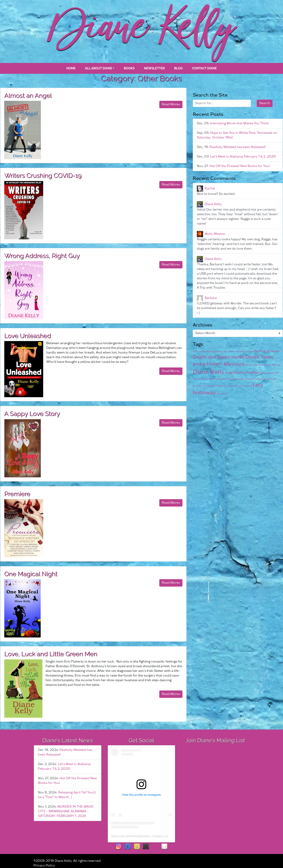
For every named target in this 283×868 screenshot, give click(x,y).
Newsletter (154, 68)
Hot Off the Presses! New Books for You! (240, 166)
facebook (128, 847)
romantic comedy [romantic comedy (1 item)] (202, 386)
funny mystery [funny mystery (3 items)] (247, 373)
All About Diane (98, 68)
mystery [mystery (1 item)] (240, 379)
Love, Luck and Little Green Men (51, 654)
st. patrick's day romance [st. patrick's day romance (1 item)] (239, 386)
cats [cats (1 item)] (225, 351)
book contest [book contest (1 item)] (199, 351)
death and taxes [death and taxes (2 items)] (266, 351)
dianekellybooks (139, 836)
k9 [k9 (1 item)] (203, 379)
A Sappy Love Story (32, 414)
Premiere (17, 494)
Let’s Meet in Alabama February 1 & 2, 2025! (243, 157)
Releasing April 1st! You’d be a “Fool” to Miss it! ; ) (67, 795)
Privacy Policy (44, 866)
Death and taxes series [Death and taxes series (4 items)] (219, 357)
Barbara (211, 298)
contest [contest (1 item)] (249, 351)
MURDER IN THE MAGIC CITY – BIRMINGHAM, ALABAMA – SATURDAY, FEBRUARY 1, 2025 (66, 811)
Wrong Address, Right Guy (42, 256)
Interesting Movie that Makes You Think (239, 123)
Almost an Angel (28, 95)
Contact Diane (204, 68)
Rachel (210, 188)
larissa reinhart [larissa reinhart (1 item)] (228, 379)
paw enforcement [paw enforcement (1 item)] (254, 379)
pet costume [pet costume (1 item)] (270, 379)
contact (164, 847)
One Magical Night (31, 574)
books (129, 68)
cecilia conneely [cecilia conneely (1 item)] (236, 351)
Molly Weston (215, 234)
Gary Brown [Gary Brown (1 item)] (268, 373)
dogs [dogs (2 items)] (229, 373)
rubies (155, 847)
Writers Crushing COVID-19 (43, 175)
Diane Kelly (213, 204)
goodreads (137, 847)
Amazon (146, 847)
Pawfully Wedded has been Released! (237, 147)
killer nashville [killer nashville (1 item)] (212, 379)
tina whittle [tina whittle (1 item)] (222, 394)
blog (178, 68)
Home (71, 68)
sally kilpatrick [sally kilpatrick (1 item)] (219, 386)
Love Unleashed (28, 336)
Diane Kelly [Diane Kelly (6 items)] (209, 372)
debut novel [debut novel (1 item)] (251, 365)
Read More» (171, 104)
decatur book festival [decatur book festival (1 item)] (269, 365)
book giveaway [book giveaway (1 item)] (214, 351)
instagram (119, 847)
